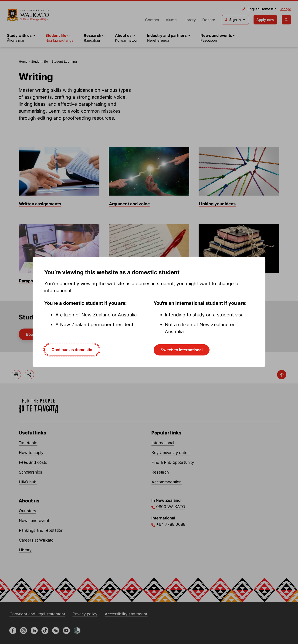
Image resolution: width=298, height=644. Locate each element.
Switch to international (182, 350)
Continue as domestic (72, 349)
